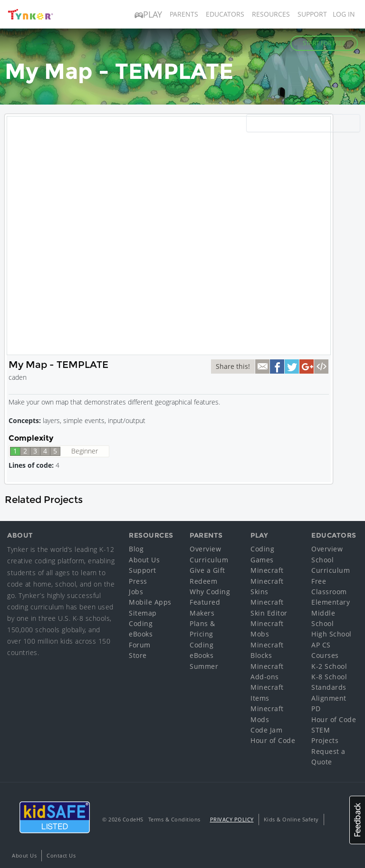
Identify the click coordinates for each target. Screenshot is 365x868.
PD (316, 709)
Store (138, 655)
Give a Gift (207, 570)
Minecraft (267, 570)
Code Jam (266, 730)
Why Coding (210, 592)
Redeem (203, 581)
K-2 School (329, 666)
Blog (136, 549)
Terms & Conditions (174, 819)
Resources (271, 14)
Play (148, 14)
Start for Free (324, 43)
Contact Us (61, 855)
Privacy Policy (232, 819)
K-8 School (329, 677)
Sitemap (143, 613)
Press (138, 581)
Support (312, 14)
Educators (225, 14)
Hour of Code (273, 740)
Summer (204, 666)
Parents (184, 14)
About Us (144, 560)
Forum (140, 645)
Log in (344, 14)
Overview (205, 549)
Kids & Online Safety (291, 819)
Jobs (136, 592)
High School (331, 634)
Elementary (331, 602)
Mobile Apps (150, 602)
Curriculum (209, 560)
